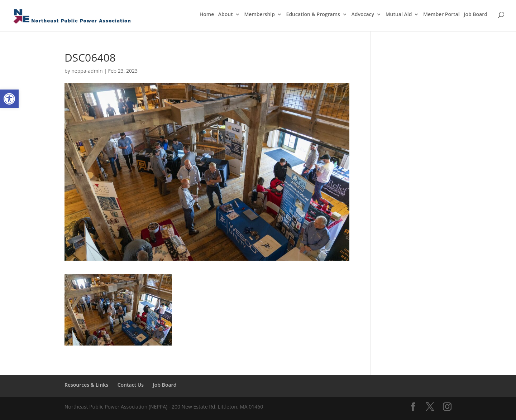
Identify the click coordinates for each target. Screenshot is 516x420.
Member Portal (441, 15)
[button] (9, 99)
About (226, 15)
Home (207, 15)
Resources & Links (86, 385)
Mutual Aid (399, 15)
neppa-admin (87, 71)
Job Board (476, 15)
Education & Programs (313, 15)
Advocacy (363, 15)
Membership (259, 15)
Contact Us (131, 385)
